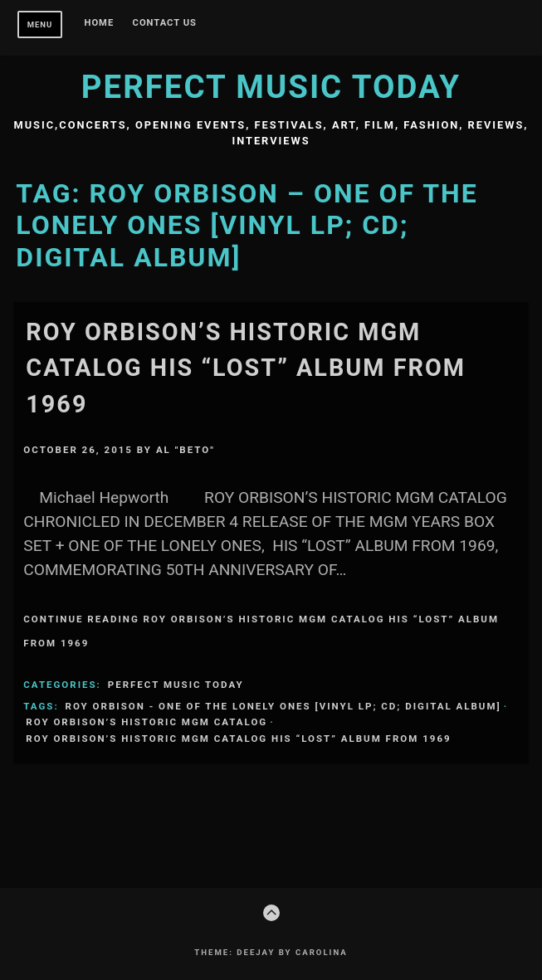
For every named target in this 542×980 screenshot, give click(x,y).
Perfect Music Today (271, 87)
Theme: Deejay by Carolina (271, 952)
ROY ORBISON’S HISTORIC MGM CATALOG (146, 722)
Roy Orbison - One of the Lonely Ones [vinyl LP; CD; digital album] (283, 706)
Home (100, 23)
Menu (40, 24)
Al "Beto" (186, 450)
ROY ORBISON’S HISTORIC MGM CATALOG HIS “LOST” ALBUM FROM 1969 (246, 368)
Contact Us (165, 23)
